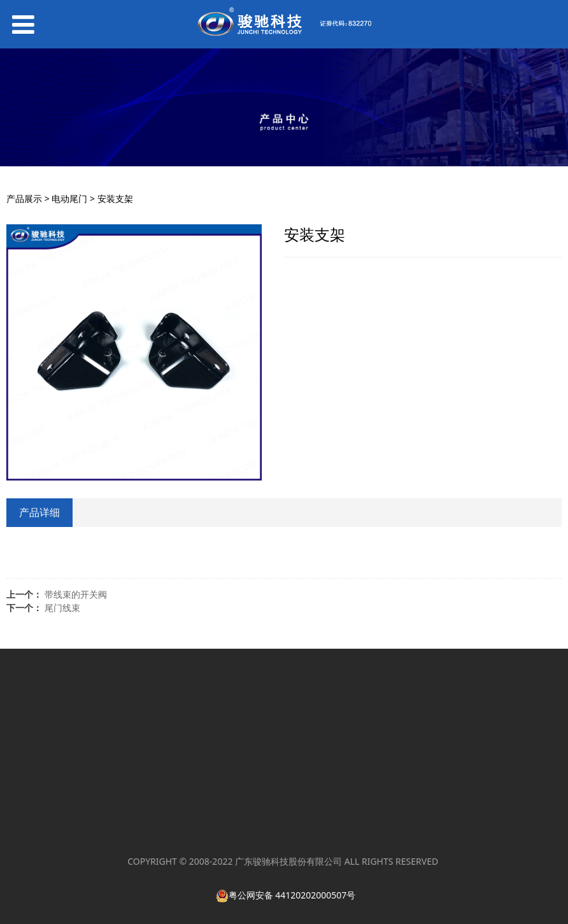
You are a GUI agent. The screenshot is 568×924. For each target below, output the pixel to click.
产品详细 (39, 512)
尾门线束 (62, 608)
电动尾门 (69, 199)
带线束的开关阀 (76, 594)
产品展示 (24, 199)
